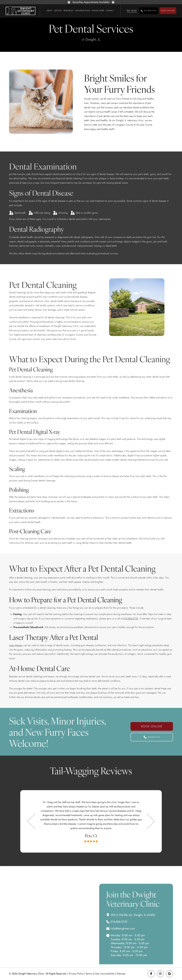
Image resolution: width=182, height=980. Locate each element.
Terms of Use (92, 974)
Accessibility (108, 974)
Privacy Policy (76, 974)
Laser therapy (16, 645)
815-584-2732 (131, 619)
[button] (132, 11)
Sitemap (121, 974)
